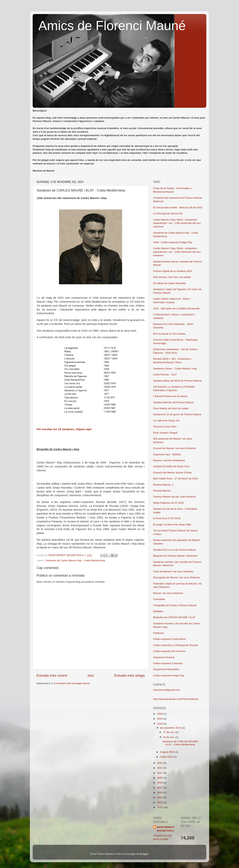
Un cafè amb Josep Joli (166, 421)
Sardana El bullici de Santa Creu (171, 466)
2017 (160, 788)
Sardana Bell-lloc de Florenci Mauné (173, 402)
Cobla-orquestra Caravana (168, 663)
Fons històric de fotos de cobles (171, 408)
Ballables (158, 611)
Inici (91, 675)
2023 (160, 763)
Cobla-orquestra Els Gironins (169, 651)
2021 (160, 773)
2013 (160, 807)
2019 (160, 783)
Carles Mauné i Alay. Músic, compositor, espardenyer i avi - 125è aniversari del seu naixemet (177, 223)
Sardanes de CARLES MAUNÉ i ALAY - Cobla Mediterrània (181, 743)
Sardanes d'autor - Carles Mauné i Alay (175, 369)
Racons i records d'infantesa (169, 460)
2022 (160, 768)
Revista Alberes (162, 491)
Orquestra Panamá (164, 657)
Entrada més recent (52, 675)
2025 (160, 719)
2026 (160, 714)
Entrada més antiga (129, 675)
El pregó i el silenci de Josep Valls (172, 525)
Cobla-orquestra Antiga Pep (169, 675)
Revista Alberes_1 (163, 485)
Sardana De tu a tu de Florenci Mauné (174, 550)
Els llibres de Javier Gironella (169, 283)
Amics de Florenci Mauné (112, 26)
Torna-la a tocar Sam (165, 427)
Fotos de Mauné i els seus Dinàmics (173, 571)
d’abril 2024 (167, 757)
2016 (160, 793)
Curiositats (159, 599)
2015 (160, 797)
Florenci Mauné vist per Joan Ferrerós (174, 497)
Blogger (144, 854)
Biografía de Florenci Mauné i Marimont (175, 556)
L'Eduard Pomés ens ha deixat (170, 396)
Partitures (159, 633)
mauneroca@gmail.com (166, 690)
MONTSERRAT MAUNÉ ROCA (166, 829)
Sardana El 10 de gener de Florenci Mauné (177, 414)
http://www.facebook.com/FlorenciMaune (176, 699)
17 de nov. (169, 732)
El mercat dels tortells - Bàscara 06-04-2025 (178, 208)
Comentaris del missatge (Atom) (72, 683)
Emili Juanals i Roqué (165, 433)
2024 (160, 724)
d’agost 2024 (168, 752)
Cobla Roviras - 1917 (165, 375)
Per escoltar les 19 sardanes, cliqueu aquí (64, 429)
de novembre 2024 (171, 728)
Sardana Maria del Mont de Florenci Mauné (177, 381)
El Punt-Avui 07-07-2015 (167, 518)
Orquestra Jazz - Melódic (167, 454)
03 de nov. (169, 737)
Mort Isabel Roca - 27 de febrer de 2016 (175, 479)
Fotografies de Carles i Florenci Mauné (175, 605)
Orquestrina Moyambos (166, 669)
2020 (160, 778)
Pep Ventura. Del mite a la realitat (172, 277)
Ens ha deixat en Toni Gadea (169, 334)
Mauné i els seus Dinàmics (168, 593)
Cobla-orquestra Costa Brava (169, 639)
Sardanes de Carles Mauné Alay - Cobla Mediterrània (75, 560)
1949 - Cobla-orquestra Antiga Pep (173, 242)
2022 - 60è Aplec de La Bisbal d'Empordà (176, 309)
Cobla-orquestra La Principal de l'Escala (176, 645)
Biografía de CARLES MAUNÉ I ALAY (174, 617)
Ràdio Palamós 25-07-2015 (168, 503)
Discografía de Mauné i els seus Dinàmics (177, 577)
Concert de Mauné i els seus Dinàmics (175, 448)
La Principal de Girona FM (168, 213)
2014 (160, 802)
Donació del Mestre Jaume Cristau (172, 473)
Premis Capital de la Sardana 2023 (173, 271)
